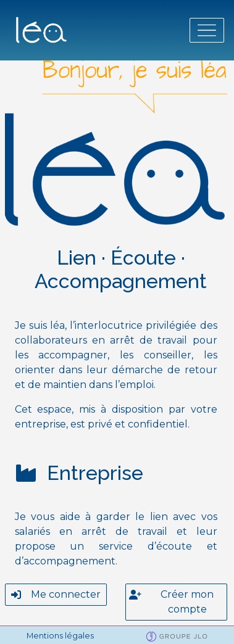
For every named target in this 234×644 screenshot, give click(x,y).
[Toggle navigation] (207, 30)
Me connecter (56, 595)
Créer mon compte (172, 601)
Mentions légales (60, 636)
